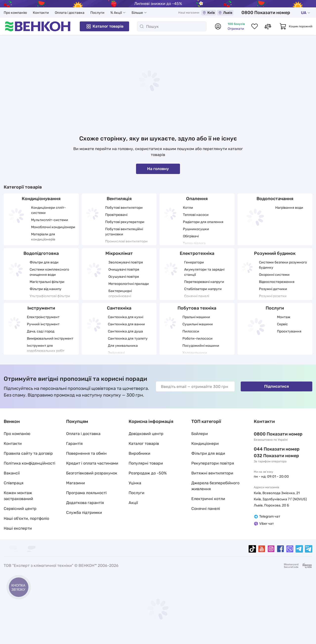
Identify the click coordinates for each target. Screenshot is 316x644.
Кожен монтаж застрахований (18, 496)
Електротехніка (197, 253)
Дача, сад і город (41, 331)
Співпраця (14, 483)
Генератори (194, 262)
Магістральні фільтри (47, 282)
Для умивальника (123, 346)
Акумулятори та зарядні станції (204, 272)
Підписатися (276, 386)
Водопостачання (275, 199)
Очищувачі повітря (124, 270)
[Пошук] (172, 26)
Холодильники (195, 353)
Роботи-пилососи (197, 339)
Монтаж (284, 317)
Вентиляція (119, 199)
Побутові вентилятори (124, 208)
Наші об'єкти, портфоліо (26, 518)
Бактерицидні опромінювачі (120, 294)
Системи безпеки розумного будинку (283, 265)
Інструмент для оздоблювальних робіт (46, 348)
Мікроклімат (119, 253)
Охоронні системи (274, 275)
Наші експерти (18, 528)
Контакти (41, 13)
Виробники (139, 453)
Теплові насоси (196, 215)
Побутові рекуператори (125, 222)
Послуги (97, 13)
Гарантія (74, 444)
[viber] (290, 549)
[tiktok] (252, 549)
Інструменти (41, 308)
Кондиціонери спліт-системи (49, 210)
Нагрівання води (289, 208)
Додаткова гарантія (85, 503)
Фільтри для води (44, 262)
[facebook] (280, 549)
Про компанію (15, 13)
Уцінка (135, 483)
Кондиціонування (41, 199)
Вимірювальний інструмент (50, 339)
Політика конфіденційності (30, 463)
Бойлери (200, 434)
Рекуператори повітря (213, 463)
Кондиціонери (205, 444)
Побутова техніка (197, 308)
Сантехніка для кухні (126, 317)
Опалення (197, 199)
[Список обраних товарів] (255, 26)
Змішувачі (116, 353)
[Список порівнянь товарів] (268, 26)
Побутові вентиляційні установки (124, 232)
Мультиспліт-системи (50, 220)
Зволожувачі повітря (126, 262)
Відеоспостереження (277, 282)
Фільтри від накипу (46, 289)
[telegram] (299, 549)
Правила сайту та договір (28, 453)
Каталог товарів (105, 26)
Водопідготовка (41, 253)
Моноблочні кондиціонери (53, 227)
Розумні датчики (273, 289)
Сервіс (282, 324)
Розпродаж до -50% (148, 473)
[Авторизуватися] (218, 26)
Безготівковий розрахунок (92, 473)
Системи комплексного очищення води (49, 272)
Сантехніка (119, 308)
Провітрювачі (116, 215)
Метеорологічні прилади (129, 284)
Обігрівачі (191, 236)
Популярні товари (146, 463)
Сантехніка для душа (125, 331)
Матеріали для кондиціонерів (43, 237)
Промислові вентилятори (126, 241)
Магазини (76, 483)
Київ (209, 13)
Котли (188, 208)
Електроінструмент (43, 317)
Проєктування (289, 331)
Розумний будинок (275, 253)
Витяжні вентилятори (212, 473)
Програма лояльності (86, 493)
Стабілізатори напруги (203, 289)
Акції (133, 503)
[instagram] (271, 549)
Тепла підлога (194, 243)
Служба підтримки (84, 513)
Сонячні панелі (197, 296)
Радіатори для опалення (203, 222)
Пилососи (191, 331)
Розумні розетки (273, 296)
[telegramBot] (309, 549)
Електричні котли (208, 499)
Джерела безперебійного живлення (215, 486)
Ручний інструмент (43, 324)
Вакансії (12, 473)
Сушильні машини (198, 324)
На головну (158, 169)
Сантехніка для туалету (128, 339)
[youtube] (262, 549)
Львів (225, 13)
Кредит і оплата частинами (92, 463)
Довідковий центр (146, 434)
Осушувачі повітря (124, 277)
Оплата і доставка (70, 13)
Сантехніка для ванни (126, 324)
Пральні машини (196, 317)
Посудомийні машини (201, 346)
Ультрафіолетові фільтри (50, 296)
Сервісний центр (20, 509)
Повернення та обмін (86, 453)
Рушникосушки (196, 229)
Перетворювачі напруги (204, 282)
